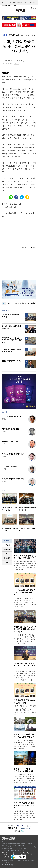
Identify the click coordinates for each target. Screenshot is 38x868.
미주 (25, 2)
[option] (11, 503)
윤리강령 (6, 857)
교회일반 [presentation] (7, 545)
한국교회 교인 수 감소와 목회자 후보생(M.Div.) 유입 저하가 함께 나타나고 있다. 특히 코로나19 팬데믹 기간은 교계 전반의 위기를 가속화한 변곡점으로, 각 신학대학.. (25, 744)
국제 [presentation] (7, 563)
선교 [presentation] (7, 554)
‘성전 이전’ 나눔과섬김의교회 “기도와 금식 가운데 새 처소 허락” (25, 629)
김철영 (4, 482)
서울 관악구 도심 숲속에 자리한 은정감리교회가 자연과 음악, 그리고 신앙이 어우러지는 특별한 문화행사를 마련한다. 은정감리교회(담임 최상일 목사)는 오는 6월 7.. (25, 710)
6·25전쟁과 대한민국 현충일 (12, 361)
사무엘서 (5, 444)
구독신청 (30, 2)
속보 (4, 303)
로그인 (34, 2)
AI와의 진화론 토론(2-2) (10, 429)
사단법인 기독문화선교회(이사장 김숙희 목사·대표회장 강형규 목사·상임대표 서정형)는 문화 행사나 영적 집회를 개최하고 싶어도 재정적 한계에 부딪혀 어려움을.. (25, 815)
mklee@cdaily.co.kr (21, 61)
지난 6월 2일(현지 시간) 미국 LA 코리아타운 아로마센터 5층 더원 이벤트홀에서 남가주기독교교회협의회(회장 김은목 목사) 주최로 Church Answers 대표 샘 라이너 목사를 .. (25, 676)
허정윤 (4, 431)
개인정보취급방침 (9, 854)
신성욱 (4, 456)
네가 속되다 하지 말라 (10, 467)
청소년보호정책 (20, 854)
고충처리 (29, 854)
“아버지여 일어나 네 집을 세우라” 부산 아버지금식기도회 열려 (12, 340)
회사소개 (5, 852)
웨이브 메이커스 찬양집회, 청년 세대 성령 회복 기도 (25, 557)
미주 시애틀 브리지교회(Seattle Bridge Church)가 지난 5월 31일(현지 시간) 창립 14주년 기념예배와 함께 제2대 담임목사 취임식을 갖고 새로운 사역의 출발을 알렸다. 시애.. (25, 779)
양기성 (4, 419)
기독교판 (14, 2)
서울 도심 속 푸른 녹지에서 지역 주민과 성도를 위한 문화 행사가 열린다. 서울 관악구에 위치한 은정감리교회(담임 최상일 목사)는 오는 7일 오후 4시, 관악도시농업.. (25, 602)
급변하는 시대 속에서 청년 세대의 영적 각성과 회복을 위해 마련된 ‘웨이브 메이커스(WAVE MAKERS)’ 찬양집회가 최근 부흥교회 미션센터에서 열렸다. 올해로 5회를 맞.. (25, 566)
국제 (5, 35)
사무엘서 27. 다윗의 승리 (11, 441)
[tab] (7, 545)
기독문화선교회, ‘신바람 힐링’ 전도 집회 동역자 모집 (24, 805)
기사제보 (26, 852)
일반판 (21, 2)
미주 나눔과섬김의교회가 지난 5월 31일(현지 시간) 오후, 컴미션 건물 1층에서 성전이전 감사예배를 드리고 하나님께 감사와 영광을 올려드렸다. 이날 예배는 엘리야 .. (25, 639)
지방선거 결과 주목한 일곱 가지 (13, 479)
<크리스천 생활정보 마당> (28, 247)
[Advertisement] (19, 264)
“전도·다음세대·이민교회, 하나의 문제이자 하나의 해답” (25, 666)
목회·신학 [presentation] (7, 558)
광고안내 (12, 852)
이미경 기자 (11, 61)
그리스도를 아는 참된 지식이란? (13, 454)
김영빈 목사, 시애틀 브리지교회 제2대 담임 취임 (24, 770)
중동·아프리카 (14, 35)
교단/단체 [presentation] (7, 549)
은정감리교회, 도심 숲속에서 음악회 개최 (25, 701)
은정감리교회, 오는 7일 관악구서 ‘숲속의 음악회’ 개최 (24, 592)
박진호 (4, 469)
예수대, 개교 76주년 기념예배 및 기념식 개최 (12, 351)
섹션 (3, 3)
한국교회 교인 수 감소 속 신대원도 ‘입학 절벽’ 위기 (24, 736)
